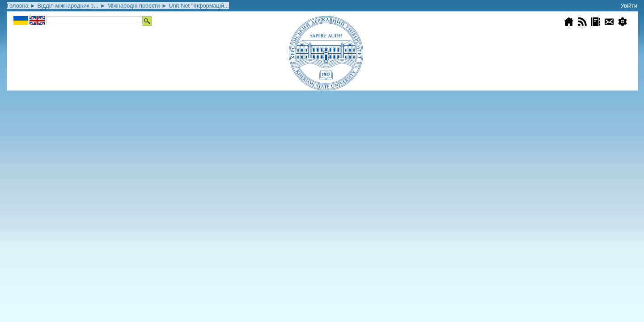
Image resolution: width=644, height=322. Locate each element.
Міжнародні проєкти (134, 6)
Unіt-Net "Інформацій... (199, 6)
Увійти (629, 6)
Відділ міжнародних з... (68, 6)
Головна (18, 6)
